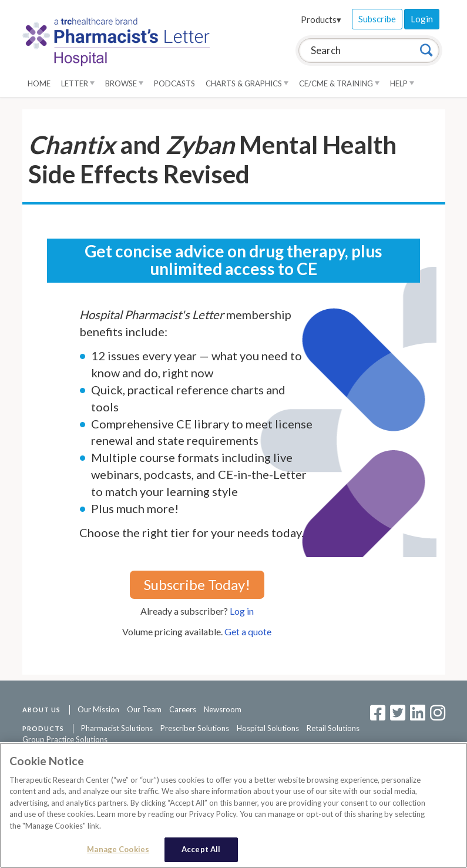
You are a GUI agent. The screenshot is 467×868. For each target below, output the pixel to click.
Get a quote (248, 631)
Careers (183, 709)
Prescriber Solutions (195, 728)
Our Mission (98, 709)
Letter (78, 83)
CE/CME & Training (339, 83)
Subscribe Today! (197, 584)
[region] (233, 805)
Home (39, 83)
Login (422, 19)
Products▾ (321, 19)
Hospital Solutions (268, 728)
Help (402, 83)
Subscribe (377, 19)
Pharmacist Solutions (117, 728)
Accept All (201, 849)
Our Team (144, 709)
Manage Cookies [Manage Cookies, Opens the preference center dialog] (118, 849)
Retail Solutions (333, 728)
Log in (242, 611)
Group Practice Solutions (65, 739)
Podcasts (174, 83)
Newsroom (223, 709)
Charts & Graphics (247, 83)
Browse (124, 83)
